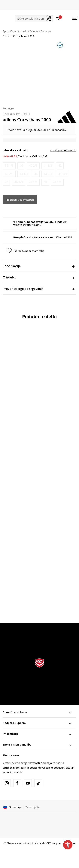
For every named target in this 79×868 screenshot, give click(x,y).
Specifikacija (39, 266)
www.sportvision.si (21, 843)
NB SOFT (46, 843)
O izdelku (39, 277)
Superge (46, 31)
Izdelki (23, 31)
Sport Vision (10, 31)
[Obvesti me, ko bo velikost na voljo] (9, 166)
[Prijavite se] (58, 18)
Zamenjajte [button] (33, 807)
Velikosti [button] (24, 156)
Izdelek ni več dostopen (20, 200)
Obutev (34, 31)
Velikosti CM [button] (39, 156)
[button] (34, 19)
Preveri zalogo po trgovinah (39, 289)
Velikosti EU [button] (10, 156)
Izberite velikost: (15, 150)
